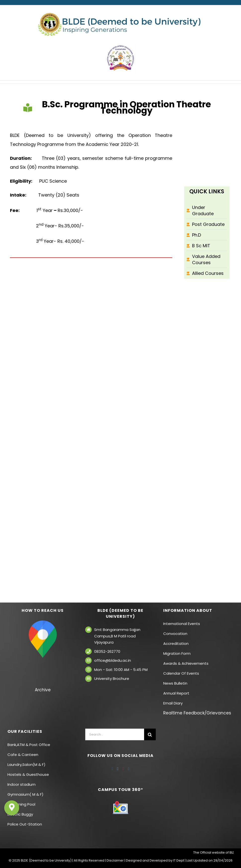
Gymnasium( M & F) (25, 794)
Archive (43, 690)
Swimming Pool (21, 804)
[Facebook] (112, 769)
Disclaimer (115, 860)
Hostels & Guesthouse (28, 774)
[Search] (150, 734)
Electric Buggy (20, 814)
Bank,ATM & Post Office (29, 745)
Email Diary (173, 703)
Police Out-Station (25, 824)
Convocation (175, 634)
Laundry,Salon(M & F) (26, 765)
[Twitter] (118, 769)
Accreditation (176, 643)
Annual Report (176, 693)
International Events (182, 624)
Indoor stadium (22, 784)
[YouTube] (123, 769)
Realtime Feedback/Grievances (197, 713)
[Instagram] (129, 769)
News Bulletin (175, 683)
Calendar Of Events (181, 673)
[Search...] (115, 734)
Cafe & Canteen (23, 755)
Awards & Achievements (186, 663)
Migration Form (177, 653)
